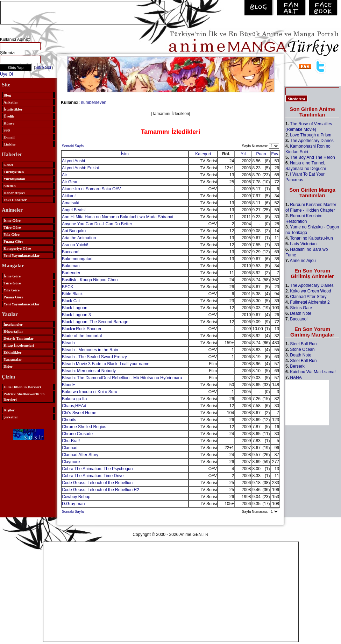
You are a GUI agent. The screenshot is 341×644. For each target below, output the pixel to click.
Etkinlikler (12, 352)
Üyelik (9, 116)
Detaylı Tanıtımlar (19, 338)
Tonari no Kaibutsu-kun (311, 238)
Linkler (10, 144)
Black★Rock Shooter (82, 329)
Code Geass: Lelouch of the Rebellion (97, 483)
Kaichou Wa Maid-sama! (313, 372)
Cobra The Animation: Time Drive (93, 476)
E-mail (9, 137)
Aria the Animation (79, 238)
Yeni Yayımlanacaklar (22, 255)
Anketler (11, 102)
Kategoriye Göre (17, 248)
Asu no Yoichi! (75, 245)
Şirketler (11, 417)
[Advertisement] (83, 12)
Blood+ (69, 385)
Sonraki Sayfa (73, 146)
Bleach (68, 343)
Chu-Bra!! (71, 441)
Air (65, 175)
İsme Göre (12, 220)
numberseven (94, 102)
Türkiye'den (14, 172)
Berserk (297, 366)
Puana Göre (13, 241)
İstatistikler (13, 109)
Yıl (243, 154)
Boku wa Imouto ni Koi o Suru (90, 392)
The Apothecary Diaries (312, 141)
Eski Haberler (15, 200)
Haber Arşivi (14, 193)
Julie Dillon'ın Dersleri (22, 387)
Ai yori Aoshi (73, 161)
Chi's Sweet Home (79, 413)
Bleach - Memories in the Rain (90, 350)
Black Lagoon (75, 308)
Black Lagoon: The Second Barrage (95, 322)
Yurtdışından (14, 179)
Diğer (8, 366)
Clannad (70, 448)
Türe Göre (12, 227)
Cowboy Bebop (76, 497)
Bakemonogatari (77, 259)
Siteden (10, 186)
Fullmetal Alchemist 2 (310, 302)
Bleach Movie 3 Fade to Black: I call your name (106, 364)
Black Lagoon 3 (76, 315)
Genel (8, 165)
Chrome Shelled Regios (84, 427)
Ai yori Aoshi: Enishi (80, 168)
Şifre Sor (44, 68)
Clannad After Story (80, 455)
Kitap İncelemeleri (19, 345)
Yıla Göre (12, 234)
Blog (7, 95)
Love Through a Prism (311, 135)
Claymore (71, 462)
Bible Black (72, 294)
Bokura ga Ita (74, 399)
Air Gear (70, 182)
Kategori (203, 154)
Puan (261, 154)
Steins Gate (301, 308)
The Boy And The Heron (312, 157)
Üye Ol (6, 74)
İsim (125, 154)
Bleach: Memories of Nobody (89, 371)
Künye (9, 123)
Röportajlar (13, 331)
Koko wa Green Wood (310, 291)
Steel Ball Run (303, 344)
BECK (68, 287)
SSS (7, 130)
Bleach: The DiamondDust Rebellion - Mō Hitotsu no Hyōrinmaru (122, 378)
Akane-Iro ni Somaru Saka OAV (91, 189)
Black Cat (71, 301)
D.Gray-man (73, 504)
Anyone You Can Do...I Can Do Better (97, 224)
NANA (296, 377)
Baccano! (71, 252)
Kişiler (9, 410)
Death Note (301, 313)
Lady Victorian (303, 244)
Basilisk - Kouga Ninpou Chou (90, 280)
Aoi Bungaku (74, 231)
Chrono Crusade (77, 434)
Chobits (69, 420)
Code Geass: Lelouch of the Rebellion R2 (101, 490)
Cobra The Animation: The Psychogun (97, 469)
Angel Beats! (74, 210)
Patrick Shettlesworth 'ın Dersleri (24, 397)
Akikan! (69, 196)
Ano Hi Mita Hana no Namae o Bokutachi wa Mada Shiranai (118, 217)
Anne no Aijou (303, 261)
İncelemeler (13, 324)
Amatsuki (70, 203)
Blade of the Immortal (82, 336)
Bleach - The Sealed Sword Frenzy (94, 357)
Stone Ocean (302, 349)
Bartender (71, 273)
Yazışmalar (13, 359)
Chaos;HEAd (74, 406)
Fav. (275, 154)
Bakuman (71, 266)
